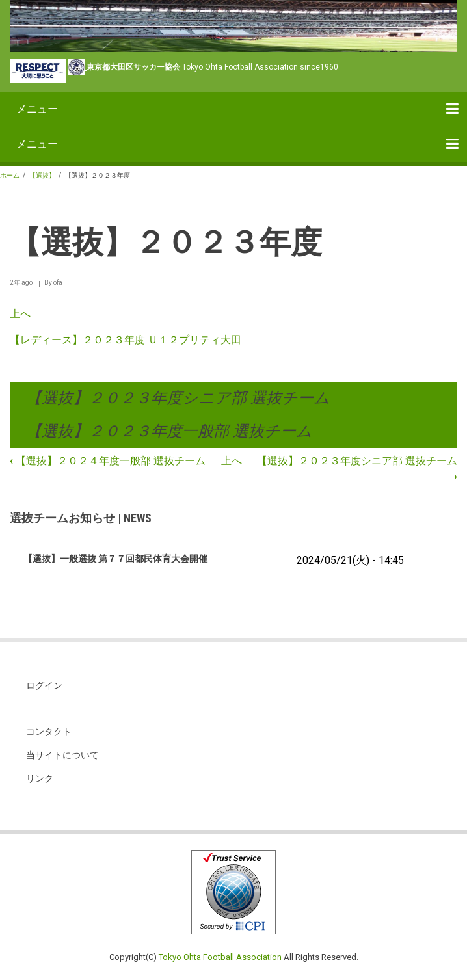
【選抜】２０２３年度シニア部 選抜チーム (178, 398)
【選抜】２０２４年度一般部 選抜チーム (108, 461)
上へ (20, 314)
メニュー (37, 109)
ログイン (44, 685)
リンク (40, 778)
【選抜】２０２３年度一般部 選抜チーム (169, 431)
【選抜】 (42, 175)
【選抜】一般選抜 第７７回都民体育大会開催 (115, 559)
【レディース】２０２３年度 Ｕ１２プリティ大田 (126, 340)
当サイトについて (62, 755)
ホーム (10, 175)
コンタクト (49, 732)
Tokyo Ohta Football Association (220, 957)
